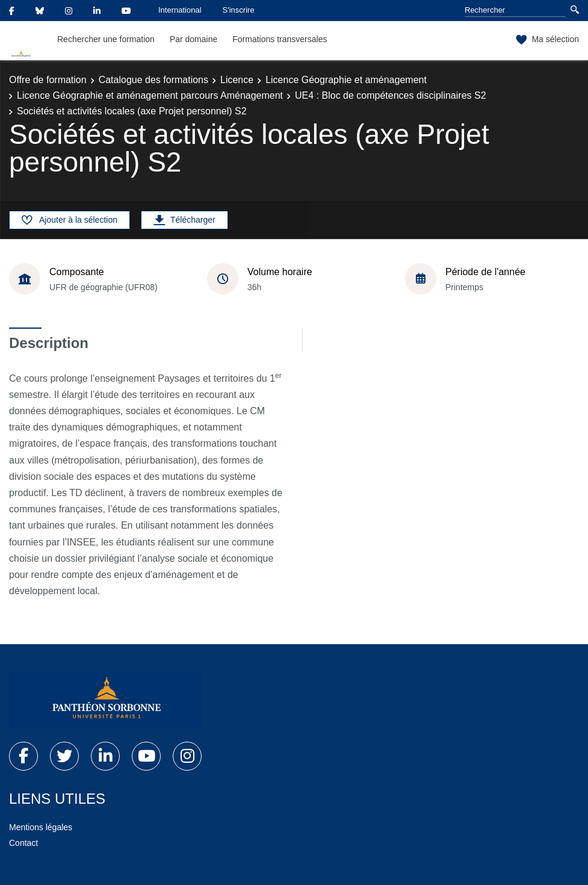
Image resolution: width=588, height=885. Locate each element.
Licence (237, 80)
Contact (23, 843)
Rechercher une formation (106, 39)
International (180, 10)
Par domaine (193, 39)
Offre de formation (48, 80)
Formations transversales (280, 39)
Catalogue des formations (153, 80)
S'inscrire (239, 10)
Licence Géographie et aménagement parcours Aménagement (150, 95)
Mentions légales (41, 827)
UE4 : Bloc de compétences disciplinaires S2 (391, 95)
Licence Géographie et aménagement (346, 80)
